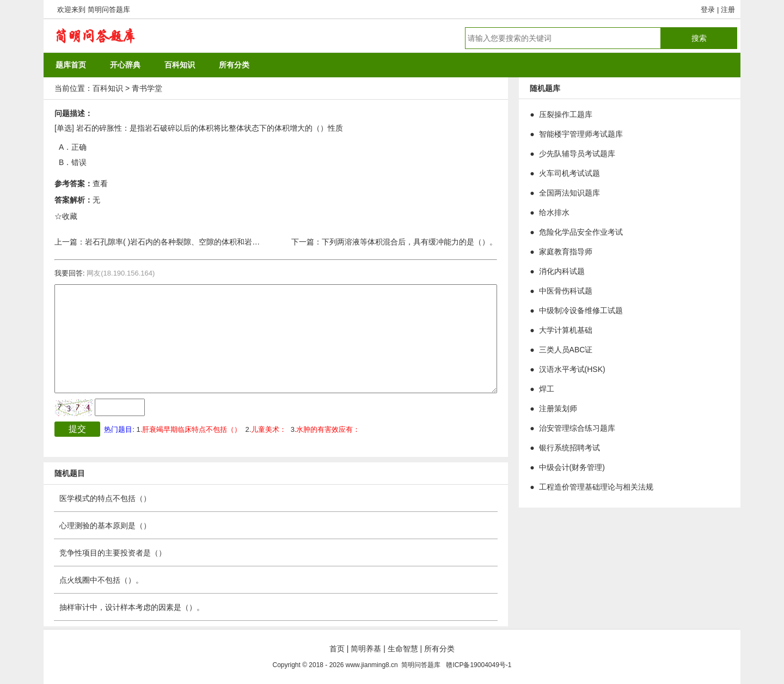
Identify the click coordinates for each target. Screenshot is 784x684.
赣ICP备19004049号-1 (479, 665)
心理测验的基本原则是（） (105, 526)
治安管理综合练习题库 (577, 428)
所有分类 (439, 649)
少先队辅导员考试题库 (577, 154)
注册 (728, 10)
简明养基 (366, 649)
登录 (708, 10)
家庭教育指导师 (566, 252)
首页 (337, 649)
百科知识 (108, 88)
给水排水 (554, 212)
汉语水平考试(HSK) (572, 369)
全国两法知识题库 (569, 193)
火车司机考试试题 (569, 173)
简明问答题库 (109, 10)
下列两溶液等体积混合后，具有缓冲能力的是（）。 (409, 242)
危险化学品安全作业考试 (581, 232)
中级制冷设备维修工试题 (581, 310)
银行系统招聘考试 (569, 448)
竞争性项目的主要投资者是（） (113, 553)
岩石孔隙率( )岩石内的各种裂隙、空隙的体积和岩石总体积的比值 (195, 242)
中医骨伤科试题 (566, 291)
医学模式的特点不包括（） (105, 498)
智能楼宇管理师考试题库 (581, 134)
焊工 (547, 389)
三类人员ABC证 (566, 350)
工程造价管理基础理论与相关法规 (596, 487)
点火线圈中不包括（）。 (101, 580)
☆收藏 (66, 216)
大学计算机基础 (566, 330)
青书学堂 (147, 88)
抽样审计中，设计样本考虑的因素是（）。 (132, 607)
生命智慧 (403, 649)
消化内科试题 (562, 271)
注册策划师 (558, 408)
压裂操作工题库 (566, 114)
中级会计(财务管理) (572, 467)
